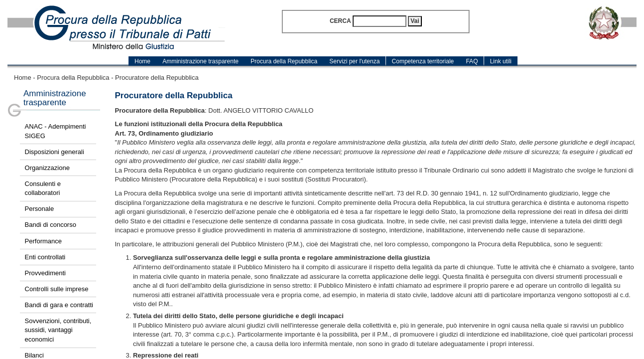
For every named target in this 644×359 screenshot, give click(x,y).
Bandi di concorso (51, 225)
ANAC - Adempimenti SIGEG (56, 131)
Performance (43, 241)
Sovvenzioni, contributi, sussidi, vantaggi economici (58, 330)
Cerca (340, 21)
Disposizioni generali (55, 152)
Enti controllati (45, 257)
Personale (40, 209)
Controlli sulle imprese (57, 289)
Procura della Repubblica (73, 78)
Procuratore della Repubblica (157, 78)
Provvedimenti (45, 273)
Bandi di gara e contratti (59, 305)
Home (23, 78)
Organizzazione (47, 168)
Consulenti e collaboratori (43, 188)
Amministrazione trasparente (55, 98)
